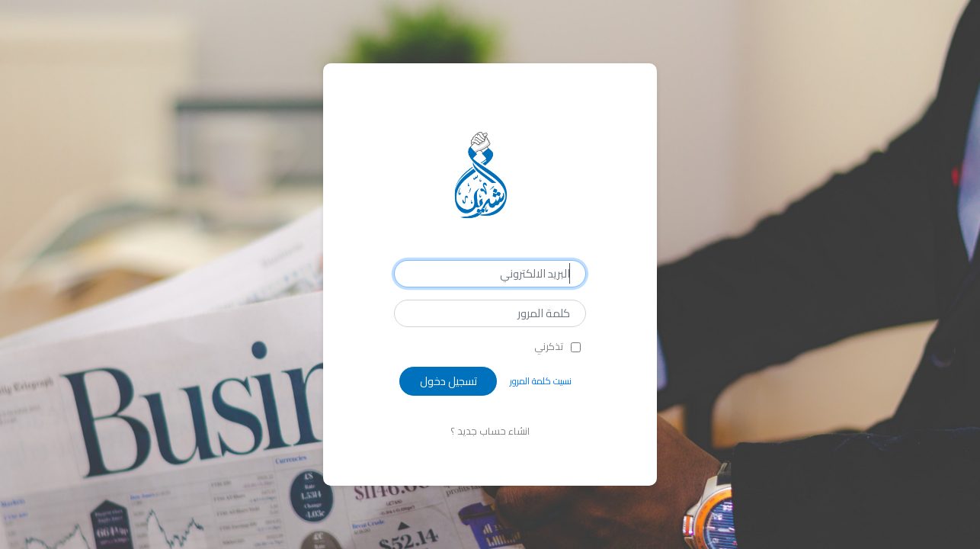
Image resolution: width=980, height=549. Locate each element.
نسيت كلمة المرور (541, 381)
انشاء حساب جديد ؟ (490, 431)
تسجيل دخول (448, 381)
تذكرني (549, 347)
